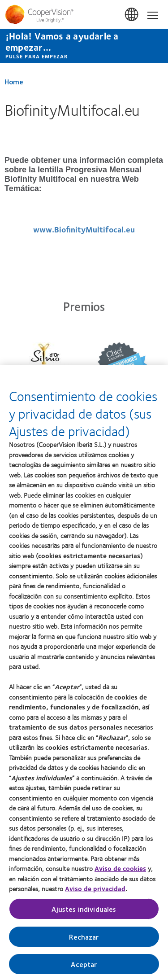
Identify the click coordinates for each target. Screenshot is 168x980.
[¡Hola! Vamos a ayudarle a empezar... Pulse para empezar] (84, 46)
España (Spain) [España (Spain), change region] (132, 15)
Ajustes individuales (84, 912)
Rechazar (84, 940)
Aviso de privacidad (95, 892)
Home (14, 81)
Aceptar (84, 967)
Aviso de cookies (120, 871)
